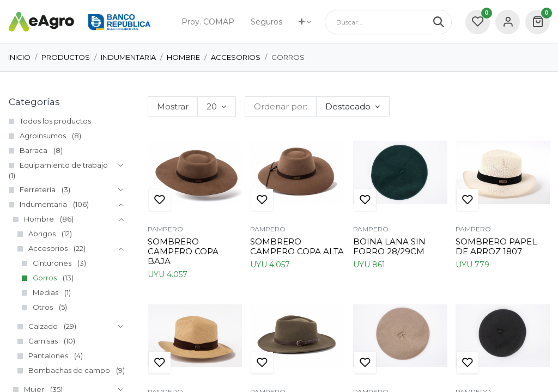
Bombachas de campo (69, 370)
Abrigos (42, 234)
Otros (43, 307)
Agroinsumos (43, 136)
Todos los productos (55, 121)
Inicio (19, 57)
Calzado (43, 326)
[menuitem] (208, 22)
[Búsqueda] (442, 22)
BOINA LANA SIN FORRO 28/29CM (389, 246)
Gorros (45, 278)
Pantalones (48, 356)
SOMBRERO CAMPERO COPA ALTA (297, 246)
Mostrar (173, 106)
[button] (353, 107)
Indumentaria (128, 57)
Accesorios (236, 57)
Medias (46, 292)
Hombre (183, 57)
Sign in (508, 22)
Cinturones (52, 263)
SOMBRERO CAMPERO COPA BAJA (183, 251)
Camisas (43, 341)
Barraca (34, 150)
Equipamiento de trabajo (64, 165)
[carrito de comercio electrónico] (538, 22)
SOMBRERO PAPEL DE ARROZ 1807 (496, 246)
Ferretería (38, 189)
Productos (66, 57)
